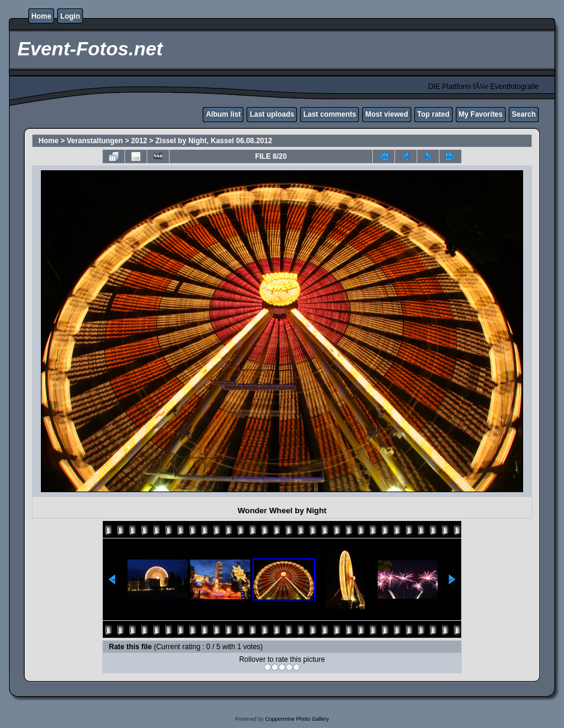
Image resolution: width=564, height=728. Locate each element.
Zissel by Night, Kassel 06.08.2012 (213, 141)
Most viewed (386, 114)
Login (70, 16)
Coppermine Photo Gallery (297, 719)
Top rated (434, 114)
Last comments (330, 114)
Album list (223, 114)
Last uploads (272, 114)
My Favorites (481, 114)
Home (41, 16)
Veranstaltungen (96, 141)
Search (524, 114)
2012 (139, 141)
